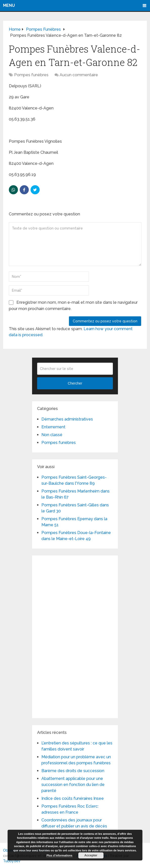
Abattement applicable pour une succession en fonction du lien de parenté (73, 785)
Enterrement (53, 427)
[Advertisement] (75, 636)
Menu (9, 5)
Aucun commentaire (79, 75)
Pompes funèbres (31, 75)
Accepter (91, 855)
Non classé (52, 435)
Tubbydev (12, 861)
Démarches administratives (67, 419)
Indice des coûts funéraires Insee (73, 798)
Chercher (75, 383)
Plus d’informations (59, 855)
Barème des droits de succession (73, 771)
